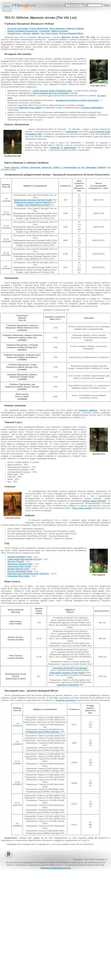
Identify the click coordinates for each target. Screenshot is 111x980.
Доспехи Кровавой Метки (71, 33)
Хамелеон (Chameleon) (68, 685)
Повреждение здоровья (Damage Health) (33, 200)
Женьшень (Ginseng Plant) (20, 564)
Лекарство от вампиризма (63, 148)
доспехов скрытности (66, 700)
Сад (42, 33)
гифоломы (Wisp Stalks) (30, 108)
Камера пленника (59, 31)
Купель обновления (39, 28)
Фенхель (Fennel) (16, 561)
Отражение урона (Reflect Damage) (43, 732)
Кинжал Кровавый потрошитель (23, 31)
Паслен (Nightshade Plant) (20, 571)
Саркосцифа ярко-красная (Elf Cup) (24, 559)
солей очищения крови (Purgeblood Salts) (52, 91)
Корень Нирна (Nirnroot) (95, 501)
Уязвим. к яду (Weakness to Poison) (33, 205)
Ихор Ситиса (52, 33)
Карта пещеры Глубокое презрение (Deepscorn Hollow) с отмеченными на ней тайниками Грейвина (55, 167)
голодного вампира (88, 410)
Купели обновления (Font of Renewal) (51, 93)
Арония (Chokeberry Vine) (20, 557)
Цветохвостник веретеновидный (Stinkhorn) (28, 574)
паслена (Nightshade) (92, 108)
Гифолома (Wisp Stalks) (19, 576)
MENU (7, 7)
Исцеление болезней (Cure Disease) (70, 668)
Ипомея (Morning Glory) (19, 569)
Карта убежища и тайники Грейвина (67, 28)
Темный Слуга (14, 33)
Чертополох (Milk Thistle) (19, 566)
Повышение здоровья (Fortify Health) (67, 673)
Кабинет (36, 33)
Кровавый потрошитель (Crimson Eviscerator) (77, 100)
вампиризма (72, 132)
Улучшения (44, 31)
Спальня (26, 33)
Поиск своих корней (82, 508)
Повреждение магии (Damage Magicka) (33, 202)
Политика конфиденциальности (56, 868)
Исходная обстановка (18, 28)
